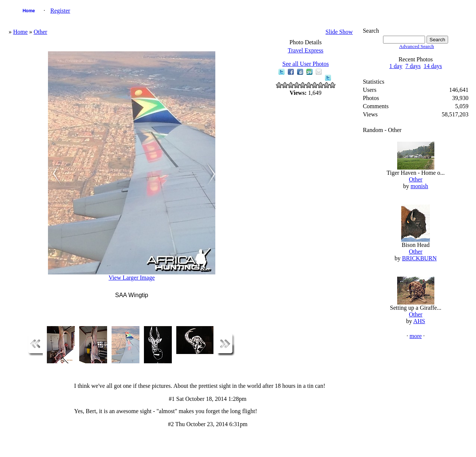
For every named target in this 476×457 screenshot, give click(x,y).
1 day (396, 66)
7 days (413, 66)
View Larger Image (132, 278)
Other (40, 32)
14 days (433, 66)
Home (29, 11)
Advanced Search (416, 46)
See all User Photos (305, 64)
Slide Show (339, 32)
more (416, 336)
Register (60, 11)
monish (419, 186)
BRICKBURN (419, 258)
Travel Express (306, 50)
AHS (419, 321)
